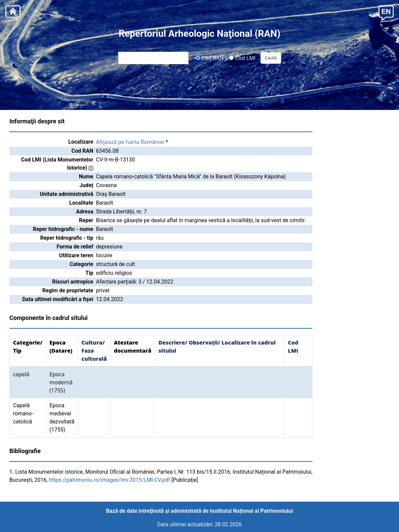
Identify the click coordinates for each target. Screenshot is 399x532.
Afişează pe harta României (130, 142)
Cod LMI (242, 58)
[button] (386, 12)
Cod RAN (210, 58)
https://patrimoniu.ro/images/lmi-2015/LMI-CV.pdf (110, 480)
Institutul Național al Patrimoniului (251, 511)
